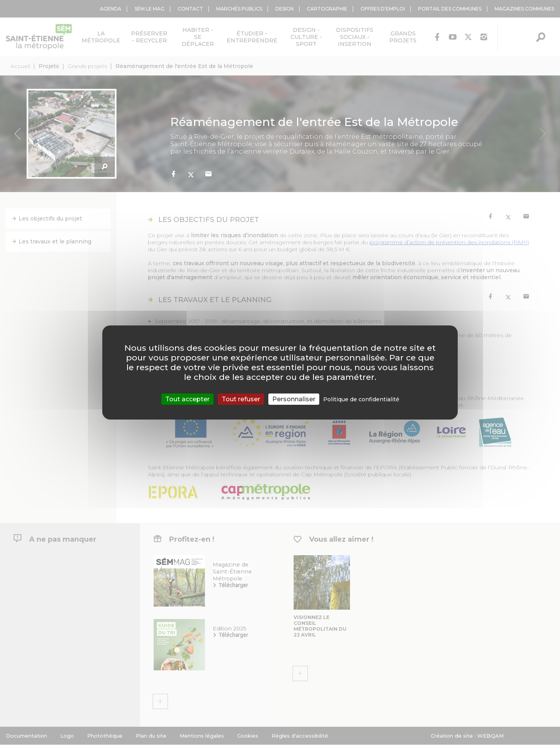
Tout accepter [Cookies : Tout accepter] (187, 399)
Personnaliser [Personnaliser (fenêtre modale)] (294, 399)
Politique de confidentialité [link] (361, 399)
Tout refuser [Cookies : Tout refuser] (241, 399)
